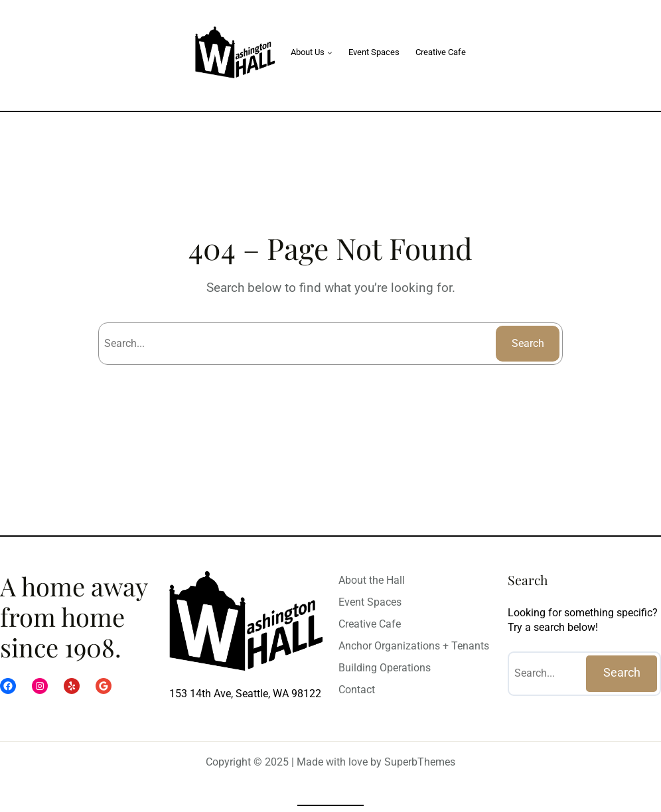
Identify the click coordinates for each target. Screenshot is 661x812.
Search (528, 343)
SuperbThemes (420, 762)
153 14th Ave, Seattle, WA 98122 (245, 694)
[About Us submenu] (330, 52)
